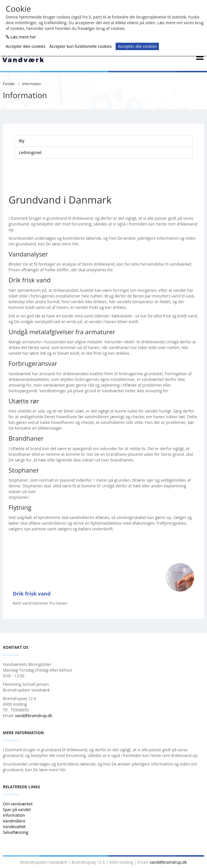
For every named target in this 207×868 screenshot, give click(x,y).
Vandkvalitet (14, 827)
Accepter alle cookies (137, 46)
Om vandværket (18, 804)
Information (31, 84)
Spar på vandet (17, 809)
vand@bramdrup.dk (34, 716)
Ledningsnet (30, 152)
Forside (9, 84)
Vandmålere (15, 821)
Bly (22, 141)
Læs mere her (23, 37)
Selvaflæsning (16, 832)
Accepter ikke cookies (26, 46)
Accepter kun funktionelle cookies (80, 46)
